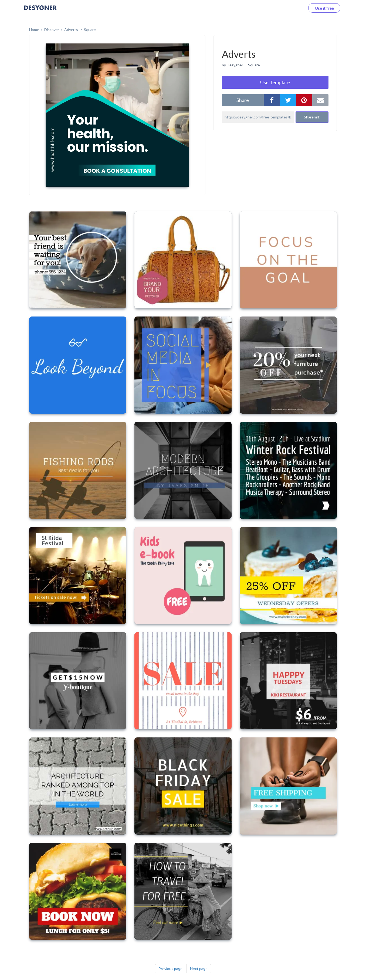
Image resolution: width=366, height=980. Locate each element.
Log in (292, 8)
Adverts (72, 30)
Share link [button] (312, 117)
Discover (52, 30)
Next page (199, 969)
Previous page (170, 969)
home (34, 30)
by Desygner (233, 65)
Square (90, 30)
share (243, 100)
